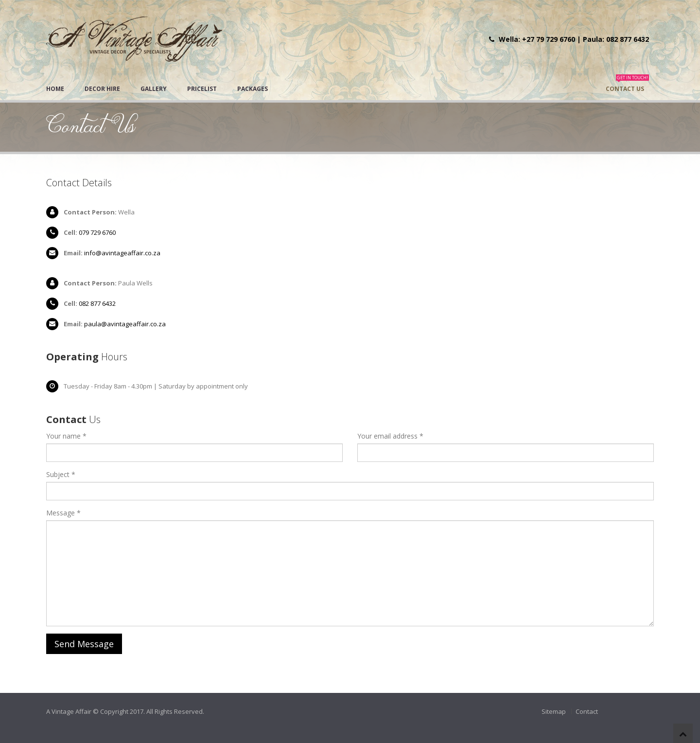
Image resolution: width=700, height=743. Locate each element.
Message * (63, 513)
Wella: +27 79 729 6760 (537, 39)
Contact (587, 711)
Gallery (154, 89)
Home (55, 89)
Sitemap (554, 711)
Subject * (61, 474)
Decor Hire (102, 89)
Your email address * (390, 436)
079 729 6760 (97, 232)
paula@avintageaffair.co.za (125, 324)
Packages (253, 89)
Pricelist (202, 89)
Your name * (66, 436)
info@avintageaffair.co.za (122, 253)
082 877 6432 (97, 303)
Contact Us (627, 85)
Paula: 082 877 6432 (616, 39)
